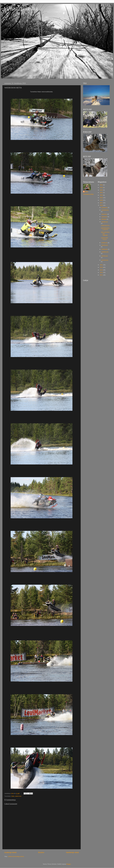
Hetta (13, 796)
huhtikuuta (105, 249)
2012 (101, 272)
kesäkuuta (105, 243)
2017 (101, 203)
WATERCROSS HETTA (105, 229)
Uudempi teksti (10, 852)
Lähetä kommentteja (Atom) (16, 856)
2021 (101, 193)
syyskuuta (105, 217)
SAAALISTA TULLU (105, 239)
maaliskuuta (105, 252)
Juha (87, 192)
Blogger (69, 864)
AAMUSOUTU (105, 226)
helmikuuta (105, 256)
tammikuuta (105, 260)
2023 (101, 188)
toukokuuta (105, 245)
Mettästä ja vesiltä (21, 9)
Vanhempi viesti (72, 852)
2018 (101, 200)
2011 (101, 275)
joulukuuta (105, 208)
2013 (101, 270)
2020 (101, 195)
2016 (101, 205)
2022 (101, 190)
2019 (101, 198)
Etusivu (41, 852)
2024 (101, 185)
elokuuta (104, 219)
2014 (101, 267)
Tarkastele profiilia (88, 194)
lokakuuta (104, 214)
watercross (18, 796)
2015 (101, 265)
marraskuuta (105, 210)
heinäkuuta (105, 222)
